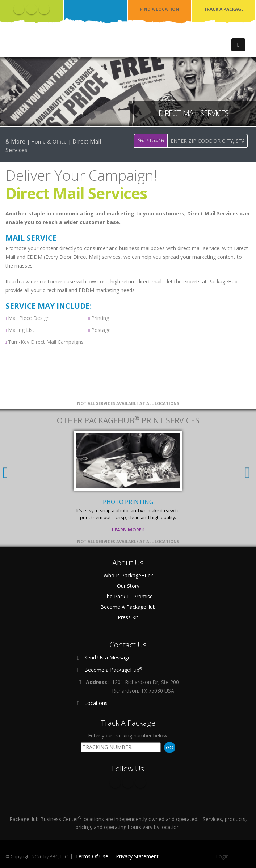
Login (222, 856)
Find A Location (151, 141)
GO (170, 747)
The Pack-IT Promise (128, 596)
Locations (96, 703)
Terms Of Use (92, 856)
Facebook (19, 9)
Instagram (44, 9)
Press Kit (128, 617)
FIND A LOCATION (160, 9)
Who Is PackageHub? (128, 575)
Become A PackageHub (128, 607)
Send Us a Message (108, 657)
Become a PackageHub (113, 670)
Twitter (32, 9)
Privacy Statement (137, 856)
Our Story (128, 586)
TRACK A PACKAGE (224, 9)
